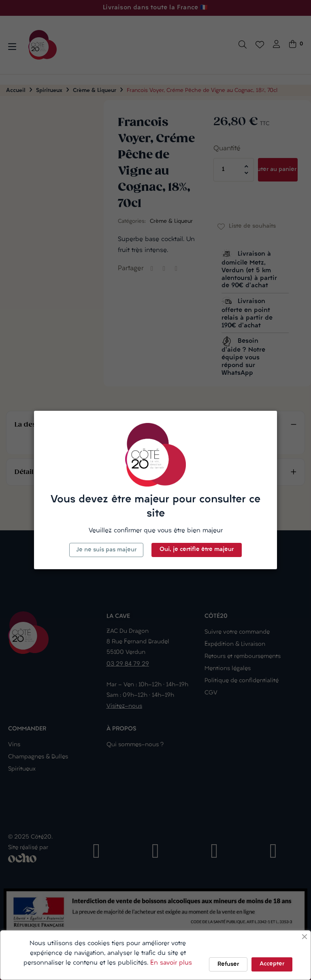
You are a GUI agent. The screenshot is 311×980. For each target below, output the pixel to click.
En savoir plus (171, 963)
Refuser (228, 964)
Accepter (272, 964)
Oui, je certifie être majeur (197, 550)
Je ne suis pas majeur (106, 550)
